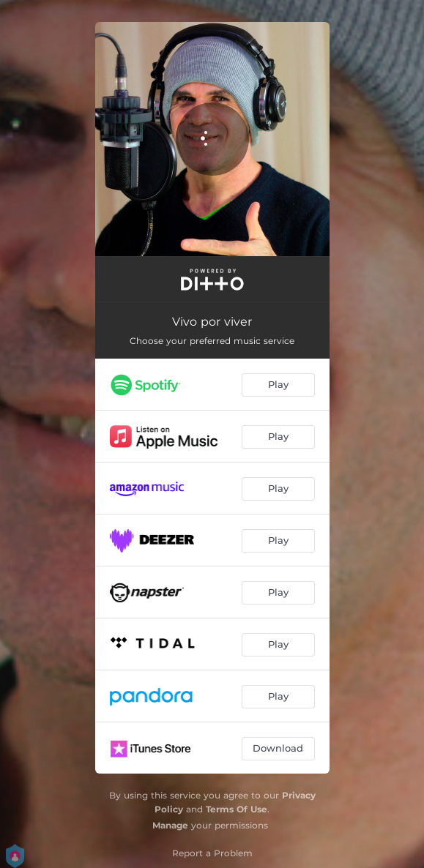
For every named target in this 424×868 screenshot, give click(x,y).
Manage (170, 825)
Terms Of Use (237, 809)
